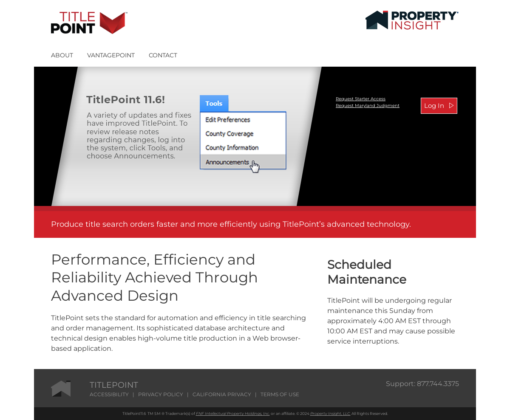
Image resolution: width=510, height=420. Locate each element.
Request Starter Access (361, 99)
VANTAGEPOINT (111, 55)
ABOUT (62, 55)
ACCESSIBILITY (109, 394)
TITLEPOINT (114, 385)
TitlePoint (131, 413)
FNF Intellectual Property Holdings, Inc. (233, 413)
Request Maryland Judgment (368, 106)
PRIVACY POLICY (161, 394)
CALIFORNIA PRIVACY (222, 394)
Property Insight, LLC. (330, 413)
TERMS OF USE (280, 394)
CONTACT (163, 55)
